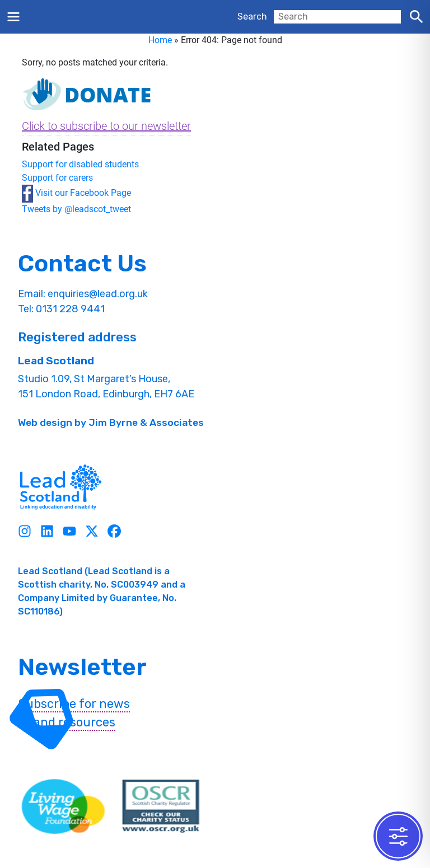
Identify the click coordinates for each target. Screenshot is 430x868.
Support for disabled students (80, 164)
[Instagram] (25, 531)
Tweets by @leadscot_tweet (76, 209)
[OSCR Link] (161, 806)
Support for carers (57, 178)
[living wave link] (63, 806)
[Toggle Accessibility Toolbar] (398, 836)
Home (160, 40)
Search (252, 17)
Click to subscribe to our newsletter (106, 126)
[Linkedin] (47, 531)
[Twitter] (92, 531)
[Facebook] (114, 531)
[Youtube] (69, 531)
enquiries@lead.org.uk (98, 294)
